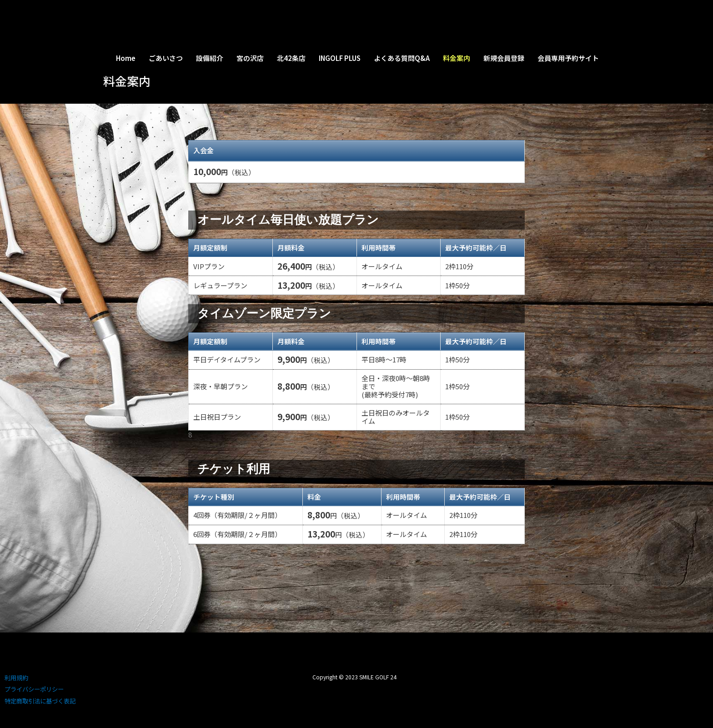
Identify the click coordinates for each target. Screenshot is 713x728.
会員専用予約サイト (568, 58)
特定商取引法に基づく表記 (40, 701)
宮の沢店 (250, 58)
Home (126, 58)
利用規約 (16, 678)
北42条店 (291, 58)
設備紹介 (210, 58)
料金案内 (457, 58)
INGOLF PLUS (340, 58)
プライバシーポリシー (34, 689)
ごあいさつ (166, 58)
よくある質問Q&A (402, 58)
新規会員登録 (504, 58)
